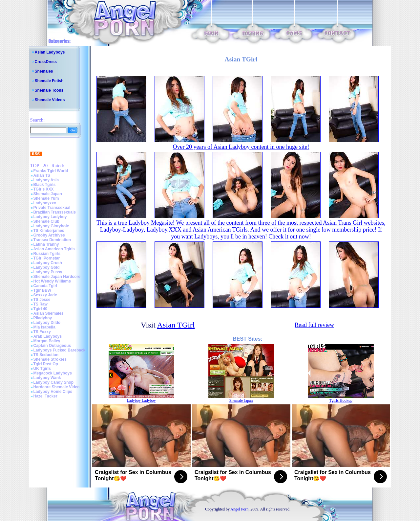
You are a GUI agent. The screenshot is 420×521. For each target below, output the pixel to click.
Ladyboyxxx (45, 203)
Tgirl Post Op (46, 364)
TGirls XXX (44, 189)
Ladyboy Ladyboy (50, 217)
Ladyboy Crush (48, 263)
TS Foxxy (42, 332)
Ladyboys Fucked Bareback (60, 350)
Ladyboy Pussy (48, 272)
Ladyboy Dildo (47, 323)
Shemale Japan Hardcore (57, 277)
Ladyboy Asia (46, 180)
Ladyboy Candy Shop (54, 382)
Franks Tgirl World (51, 171)
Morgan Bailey (47, 341)
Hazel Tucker (45, 396)
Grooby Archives (49, 235)
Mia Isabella (44, 327)
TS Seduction (46, 355)
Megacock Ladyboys (53, 373)
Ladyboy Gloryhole (51, 226)
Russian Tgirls (47, 254)
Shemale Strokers (50, 359)
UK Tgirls (42, 369)
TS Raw (41, 304)
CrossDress (46, 62)
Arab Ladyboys (48, 336)
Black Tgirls (45, 185)
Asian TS (42, 175)
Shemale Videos (50, 100)
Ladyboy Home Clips (53, 392)
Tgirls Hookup (341, 400)
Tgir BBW (42, 290)
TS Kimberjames (49, 231)
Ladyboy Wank (47, 378)
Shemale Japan (48, 194)
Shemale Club (46, 221)
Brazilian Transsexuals (55, 212)
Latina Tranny (46, 244)
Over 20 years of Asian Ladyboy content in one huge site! (241, 147)
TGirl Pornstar (47, 258)
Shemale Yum (46, 198)
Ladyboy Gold (47, 267)
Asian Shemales (49, 313)
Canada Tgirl (45, 286)
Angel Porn (239, 509)
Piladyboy (43, 318)
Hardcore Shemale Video (57, 387)
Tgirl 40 (41, 309)
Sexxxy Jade (45, 295)
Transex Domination (52, 240)
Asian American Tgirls (54, 249)
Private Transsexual (52, 208)
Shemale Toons (49, 90)
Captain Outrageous (52, 346)
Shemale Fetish (49, 81)
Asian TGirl (176, 325)
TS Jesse (42, 300)
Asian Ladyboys (50, 52)
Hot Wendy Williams (52, 281)
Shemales (44, 71)
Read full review (314, 325)
